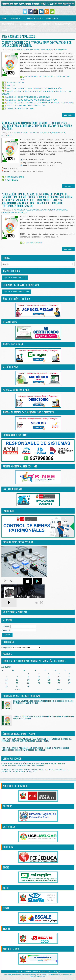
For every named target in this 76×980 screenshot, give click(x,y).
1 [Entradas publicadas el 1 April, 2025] (17, 674)
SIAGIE (6, 867)
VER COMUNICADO (15, 177)
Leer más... (68, 115)
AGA (28, 50)
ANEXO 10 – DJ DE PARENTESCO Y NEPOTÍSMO (28, 97)
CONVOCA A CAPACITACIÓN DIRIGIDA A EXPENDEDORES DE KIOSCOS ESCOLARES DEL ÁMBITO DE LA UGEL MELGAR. (43, 702)
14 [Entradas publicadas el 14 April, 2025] (6, 680)
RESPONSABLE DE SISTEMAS (15, 435)
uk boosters (65, 975)
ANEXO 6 (10, 85)
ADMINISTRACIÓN (10, 23)
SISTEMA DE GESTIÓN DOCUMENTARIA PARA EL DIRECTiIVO (28, 412)
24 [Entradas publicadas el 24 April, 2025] (39, 683)
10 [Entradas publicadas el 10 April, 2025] (39, 677)
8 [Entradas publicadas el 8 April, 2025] (17, 677)
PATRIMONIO (8, 511)
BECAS (4, 30)
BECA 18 (6, 929)
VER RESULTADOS (34, 243)
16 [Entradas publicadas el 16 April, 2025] (28, 680)
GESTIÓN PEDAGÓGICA (29, 23)
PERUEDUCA (8, 847)
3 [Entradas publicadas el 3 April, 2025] (39, 674)
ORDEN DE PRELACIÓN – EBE (20, 109)
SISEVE (6, 888)
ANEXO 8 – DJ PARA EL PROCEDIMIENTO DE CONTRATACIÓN (34, 88)
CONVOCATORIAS (46, 50)
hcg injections (42, 975)
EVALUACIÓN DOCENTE (63, 24)
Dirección (16, 17)
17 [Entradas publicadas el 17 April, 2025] (39, 680)
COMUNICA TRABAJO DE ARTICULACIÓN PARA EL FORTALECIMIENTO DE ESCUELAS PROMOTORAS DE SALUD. (43, 717)
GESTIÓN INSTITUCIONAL (34, 17)
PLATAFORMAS (53, 17)
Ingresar (7, 635)
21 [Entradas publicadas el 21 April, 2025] (6, 683)
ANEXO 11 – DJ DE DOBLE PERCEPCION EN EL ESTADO (32, 100)
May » (59, 689)
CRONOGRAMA (61, 50)
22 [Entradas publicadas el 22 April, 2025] (17, 683)
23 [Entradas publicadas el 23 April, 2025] (28, 683)
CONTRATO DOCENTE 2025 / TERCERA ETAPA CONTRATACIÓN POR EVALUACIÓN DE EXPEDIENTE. (36, 44)
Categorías (6, 648)
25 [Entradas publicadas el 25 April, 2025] (49, 683)
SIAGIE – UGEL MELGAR (13, 344)
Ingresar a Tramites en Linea (15, 278)
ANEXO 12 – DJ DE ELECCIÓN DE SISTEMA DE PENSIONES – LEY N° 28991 (40, 103)
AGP (36, 50)
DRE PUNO (8, 806)
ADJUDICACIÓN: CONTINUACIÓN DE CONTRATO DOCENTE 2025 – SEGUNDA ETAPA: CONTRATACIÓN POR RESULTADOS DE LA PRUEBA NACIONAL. (37, 126)
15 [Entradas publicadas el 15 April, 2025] (17, 680)
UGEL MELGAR (9, 827)
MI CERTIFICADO (10, 322)
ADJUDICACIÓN (32, 133)
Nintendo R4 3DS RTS (38, 976)
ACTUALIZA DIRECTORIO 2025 (16, 390)
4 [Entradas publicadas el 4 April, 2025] (49, 674)
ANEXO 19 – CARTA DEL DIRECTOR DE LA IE (26, 106)
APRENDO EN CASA (11, 949)
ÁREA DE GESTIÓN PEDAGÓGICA (16, 299)
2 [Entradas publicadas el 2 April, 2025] (28, 674)
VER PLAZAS (12, 180)
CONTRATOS (7, 135)
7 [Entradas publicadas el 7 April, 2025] (7, 677)
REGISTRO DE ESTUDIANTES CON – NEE (20, 466)
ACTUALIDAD (19, 50)
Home (4, 18)
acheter (58, 975)
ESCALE (6, 908)
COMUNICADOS (59, 133)
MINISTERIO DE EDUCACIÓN (15, 786)
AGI (32, 50)
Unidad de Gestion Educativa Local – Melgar (41, 972)
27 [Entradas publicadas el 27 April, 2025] (69, 683)
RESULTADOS (21, 212)
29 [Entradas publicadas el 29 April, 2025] (17, 686)
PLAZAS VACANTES (15, 83)
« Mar (18, 689)
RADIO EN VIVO (46, 24)
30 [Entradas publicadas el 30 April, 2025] (28, 686)
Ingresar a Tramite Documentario (17, 292)
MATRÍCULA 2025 (11, 367)
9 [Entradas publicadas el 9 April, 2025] (28, 677)
